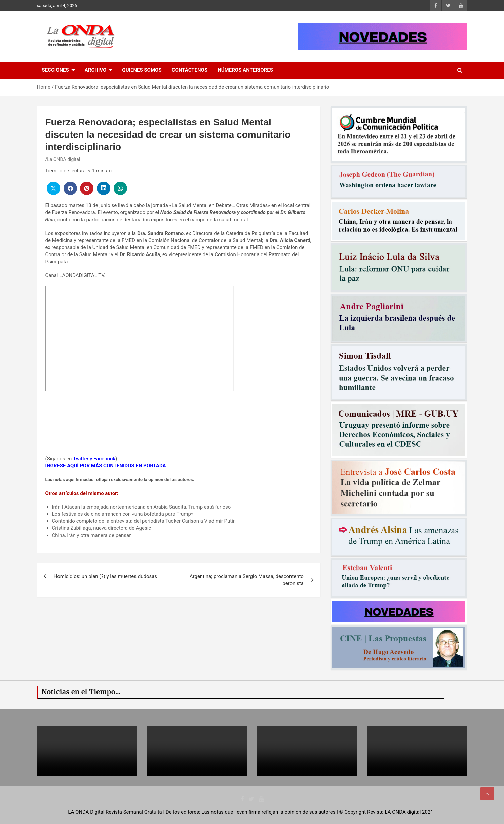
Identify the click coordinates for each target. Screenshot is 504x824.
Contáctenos (190, 70)
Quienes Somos (142, 70)
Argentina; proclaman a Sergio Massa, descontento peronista (247, 580)
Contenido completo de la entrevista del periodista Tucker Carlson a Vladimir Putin (144, 521)
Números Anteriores (245, 70)
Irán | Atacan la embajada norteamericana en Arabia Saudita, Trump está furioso (142, 507)
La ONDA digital (64, 159)
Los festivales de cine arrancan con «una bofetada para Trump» (123, 514)
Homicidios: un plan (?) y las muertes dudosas (106, 576)
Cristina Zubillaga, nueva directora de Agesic (102, 528)
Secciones (55, 70)
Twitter (81, 459)
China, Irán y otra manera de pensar (92, 535)
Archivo (96, 70)
